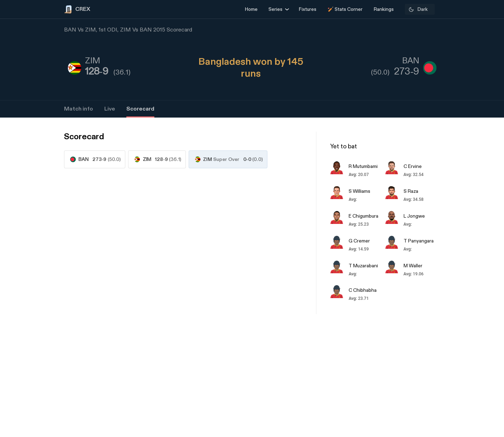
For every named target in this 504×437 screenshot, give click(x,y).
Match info (79, 109)
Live (110, 109)
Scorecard (140, 109)
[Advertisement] (478, 297)
